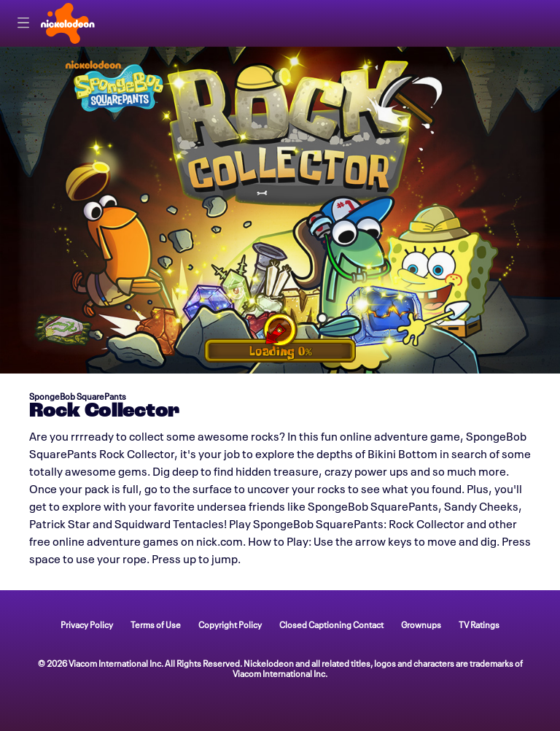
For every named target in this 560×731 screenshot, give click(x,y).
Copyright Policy (230, 624)
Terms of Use (156, 624)
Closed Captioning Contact (331, 624)
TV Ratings (479, 624)
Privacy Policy (87, 624)
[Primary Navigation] (23, 23)
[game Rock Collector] (280, 210)
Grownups (421, 624)
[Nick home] (68, 23)
